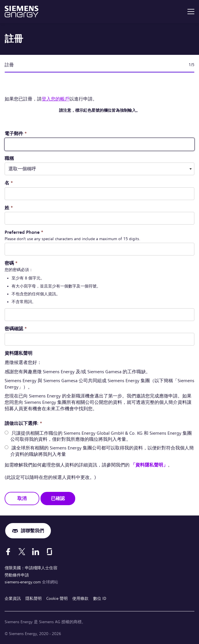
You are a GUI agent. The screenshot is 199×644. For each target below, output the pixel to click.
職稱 (9, 158)
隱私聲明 (34, 598)
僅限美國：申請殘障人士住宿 (31, 568)
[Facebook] (8, 552)
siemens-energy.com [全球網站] (23, 582)
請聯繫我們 (32, 531)
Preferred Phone (24, 232)
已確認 (58, 498)
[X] (22, 552)
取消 (22, 498)
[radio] (7, 433)
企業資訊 (13, 598)
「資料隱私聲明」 (149, 465)
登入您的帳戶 (56, 99)
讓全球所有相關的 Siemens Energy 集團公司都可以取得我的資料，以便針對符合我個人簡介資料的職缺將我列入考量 (102, 451)
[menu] (191, 12)
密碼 (11, 263)
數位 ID (100, 598)
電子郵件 (16, 134)
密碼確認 (16, 329)
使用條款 (80, 598)
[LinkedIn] (36, 552)
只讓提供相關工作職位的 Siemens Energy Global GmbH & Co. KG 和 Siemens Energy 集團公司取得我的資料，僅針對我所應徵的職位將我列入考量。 (101, 436)
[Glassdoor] (49, 552)
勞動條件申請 (17, 575)
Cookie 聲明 (57, 598)
